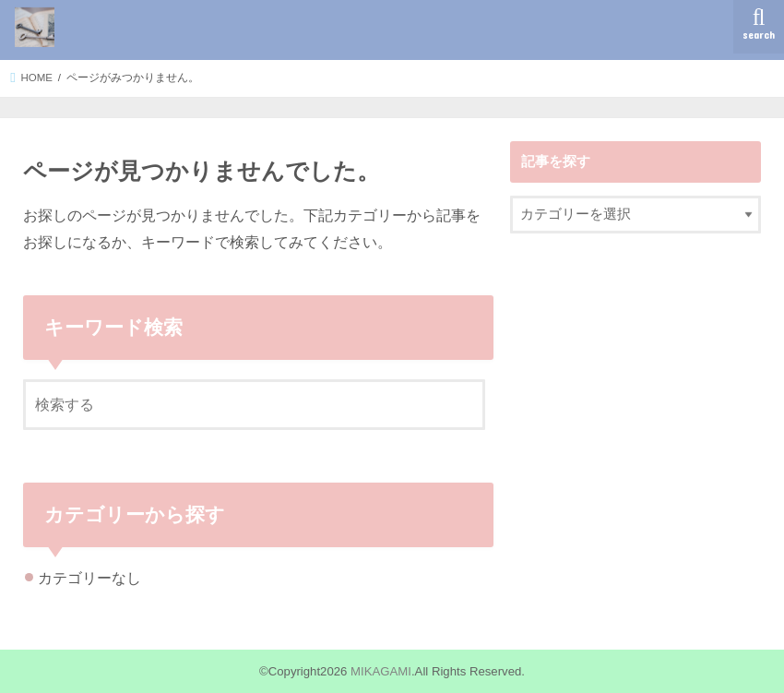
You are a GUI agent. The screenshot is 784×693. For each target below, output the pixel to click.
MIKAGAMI (381, 671)
